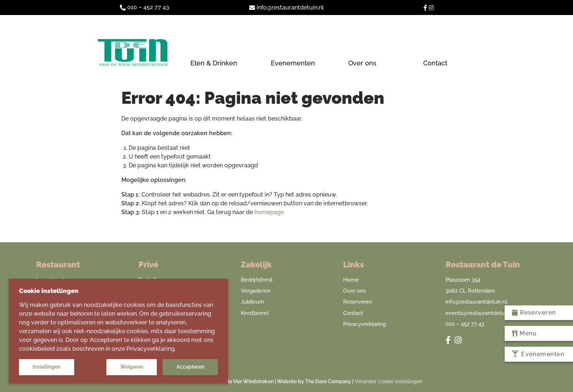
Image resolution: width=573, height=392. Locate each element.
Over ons (354, 291)
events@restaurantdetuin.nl (480, 313)
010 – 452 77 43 (145, 7)
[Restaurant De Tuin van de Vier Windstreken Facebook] (426, 7)
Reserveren (358, 302)
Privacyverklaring (365, 324)
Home (351, 280)
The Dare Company (328, 381)
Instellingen (46, 367)
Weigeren (132, 367)
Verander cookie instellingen (389, 381)
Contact (353, 313)
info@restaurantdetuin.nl (476, 302)
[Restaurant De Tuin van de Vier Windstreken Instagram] (431, 7)
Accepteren (190, 367)
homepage (269, 212)
